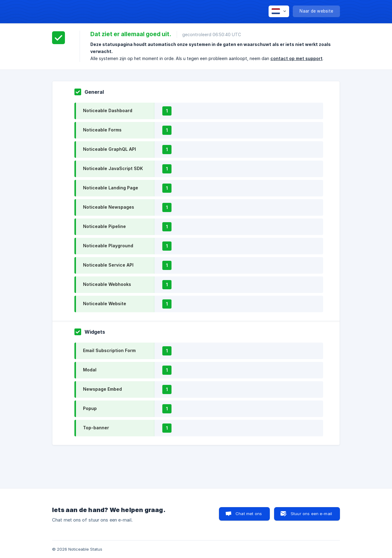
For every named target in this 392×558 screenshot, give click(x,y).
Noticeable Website (105, 304)
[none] (279, 11)
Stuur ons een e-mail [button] (311, 514)
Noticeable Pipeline (104, 226)
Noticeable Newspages (109, 207)
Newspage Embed (102, 389)
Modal (90, 370)
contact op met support (296, 58)
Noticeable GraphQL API (109, 149)
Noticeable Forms (102, 130)
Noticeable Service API (108, 265)
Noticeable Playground (108, 246)
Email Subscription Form (109, 350)
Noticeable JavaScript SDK (113, 168)
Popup (90, 408)
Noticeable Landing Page (111, 188)
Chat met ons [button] (249, 514)
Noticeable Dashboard (108, 110)
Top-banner (96, 428)
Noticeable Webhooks (107, 284)
